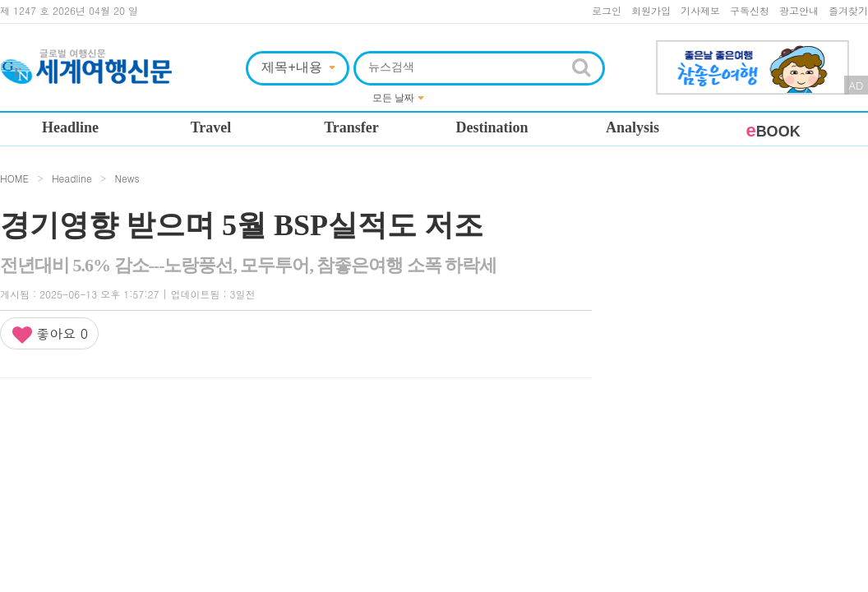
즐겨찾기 (848, 10)
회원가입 (651, 10)
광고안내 (799, 10)
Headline (70, 127)
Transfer (351, 127)
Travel (211, 127)
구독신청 (750, 10)
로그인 (607, 10)
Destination (492, 127)
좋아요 (49, 334)
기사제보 (700, 10)
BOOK (773, 132)
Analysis (633, 127)
